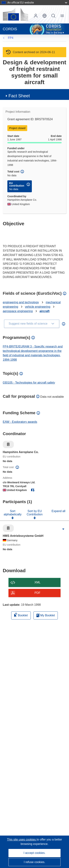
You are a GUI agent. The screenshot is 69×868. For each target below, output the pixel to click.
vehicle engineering (38, 307)
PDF (38, 593)
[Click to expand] (63, 529)
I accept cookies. (34, 853)
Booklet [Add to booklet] (21, 615)
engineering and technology (21, 302)
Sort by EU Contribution (35, 513)
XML (37, 582)
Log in (36, 16)
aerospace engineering (18, 311)
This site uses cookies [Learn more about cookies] (22, 840)
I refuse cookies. (34, 862)
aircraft (45, 311)
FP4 (11, 38)
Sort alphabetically (13, 513)
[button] (45, 16)
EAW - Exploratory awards (20, 422)
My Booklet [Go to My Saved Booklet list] (46, 615)
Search (53, 16)
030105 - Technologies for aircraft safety (29, 383)
